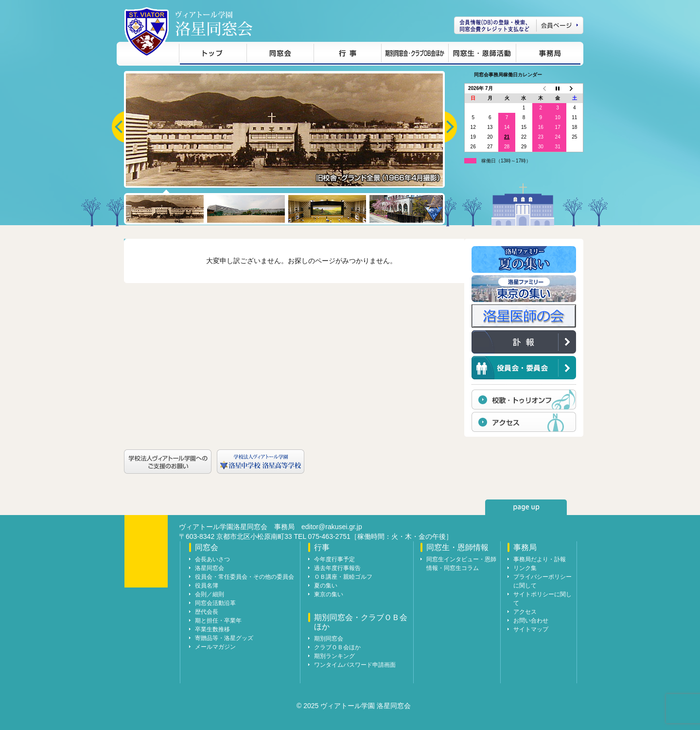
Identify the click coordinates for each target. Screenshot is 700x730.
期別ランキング (334, 656)
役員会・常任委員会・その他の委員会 (245, 577)
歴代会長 (207, 612)
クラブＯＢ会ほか (337, 647)
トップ (213, 55)
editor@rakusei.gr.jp (332, 527)
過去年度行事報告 (337, 568)
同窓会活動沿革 (215, 603)
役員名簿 (207, 586)
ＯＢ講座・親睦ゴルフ (343, 577)
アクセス (525, 612)
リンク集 (525, 568)
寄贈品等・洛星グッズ (224, 638)
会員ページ (519, 25)
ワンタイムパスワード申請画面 (355, 665)
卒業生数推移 (212, 629)
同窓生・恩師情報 (482, 55)
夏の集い (326, 586)
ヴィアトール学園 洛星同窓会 (214, 24)
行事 (347, 55)
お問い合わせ (531, 621)
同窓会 (280, 55)
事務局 (548, 55)
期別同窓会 (329, 639)
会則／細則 (210, 594)
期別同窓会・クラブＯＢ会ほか (415, 55)
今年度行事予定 (334, 559)
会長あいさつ (212, 559)
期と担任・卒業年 (218, 621)
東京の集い (329, 594)
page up (526, 507)
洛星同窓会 (210, 568)
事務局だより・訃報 (540, 559)
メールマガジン (215, 647)
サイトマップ (531, 629)
